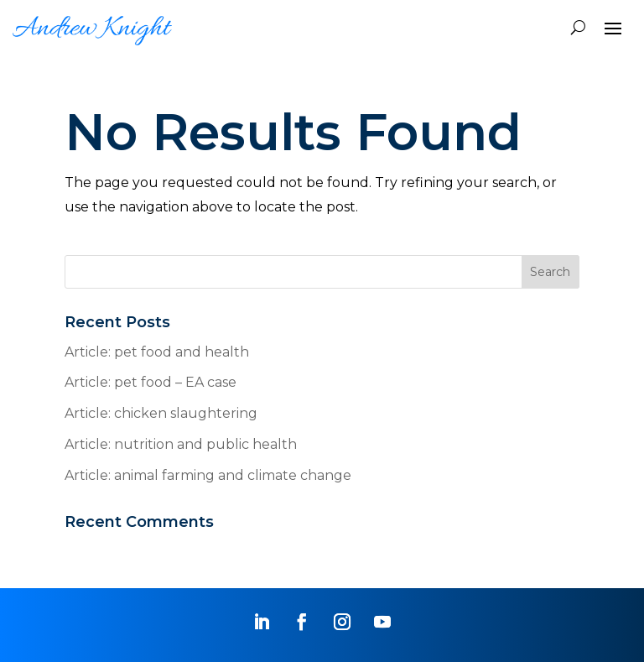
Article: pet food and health (157, 352)
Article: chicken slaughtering (161, 413)
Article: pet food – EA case (151, 382)
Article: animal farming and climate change (208, 475)
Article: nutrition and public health (181, 444)
